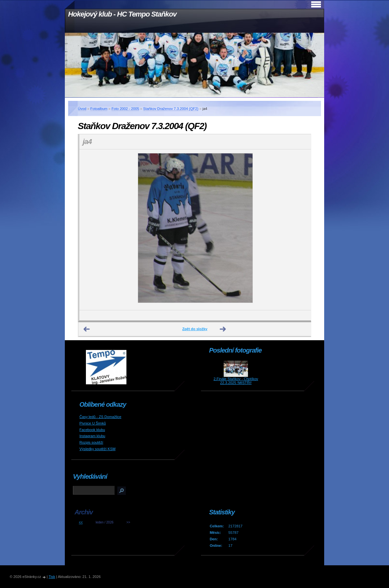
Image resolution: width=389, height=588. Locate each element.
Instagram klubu (92, 436)
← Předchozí (87, 329)
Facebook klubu (92, 430)
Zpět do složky (195, 329)
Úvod (82, 109)
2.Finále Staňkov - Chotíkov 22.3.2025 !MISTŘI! (236, 381)
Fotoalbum (99, 109)
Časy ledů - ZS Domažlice (100, 417)
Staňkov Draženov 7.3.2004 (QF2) (171, 109)
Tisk (52, 577)
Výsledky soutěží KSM (97, 449)
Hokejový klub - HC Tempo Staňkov (122, 14)
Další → (223, 329)
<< (81, 522)
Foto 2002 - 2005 (125, 109)
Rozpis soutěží (91, 442)
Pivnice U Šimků (93, 423)
